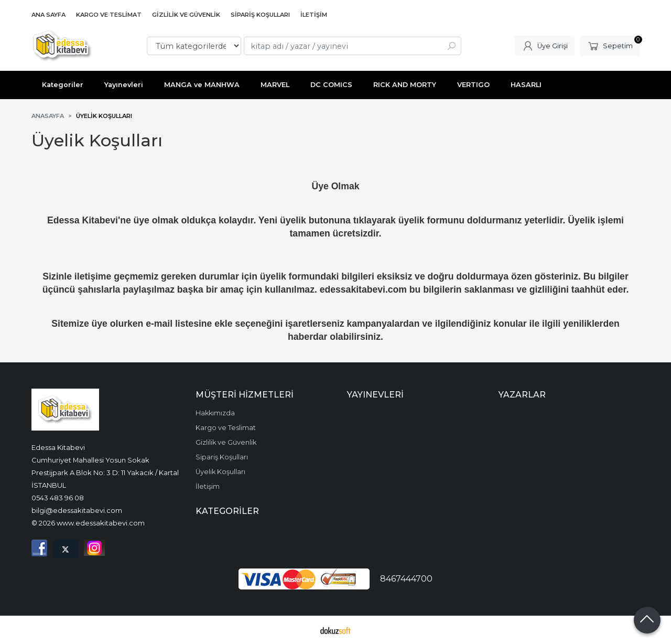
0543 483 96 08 (58, 498)
